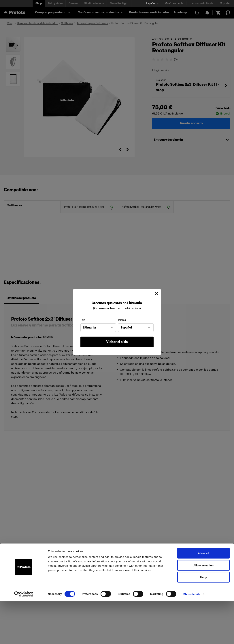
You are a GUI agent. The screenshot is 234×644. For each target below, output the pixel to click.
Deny (203, 620)
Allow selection (204, 608)
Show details (192, 637)
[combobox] (98, 328)
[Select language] (152, 3)
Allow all (203, 596)
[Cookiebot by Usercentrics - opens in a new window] (24, 637)
